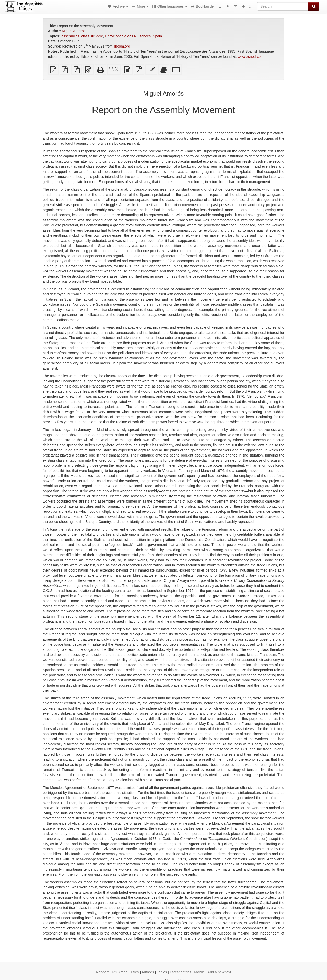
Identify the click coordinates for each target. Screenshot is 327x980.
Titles (135, 972)
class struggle (92, 36)
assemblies (70, 36)
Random (103, 972)
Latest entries (181, 972)
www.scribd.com (250, 56)
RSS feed (120, 972)
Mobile (199, 972)
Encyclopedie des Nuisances (128, 36)
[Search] (283, 6)
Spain (157, 36)
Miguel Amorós (74, 31)
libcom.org (122, 46)
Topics (162, 972)
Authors (148, 972)
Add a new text (219, 972)
